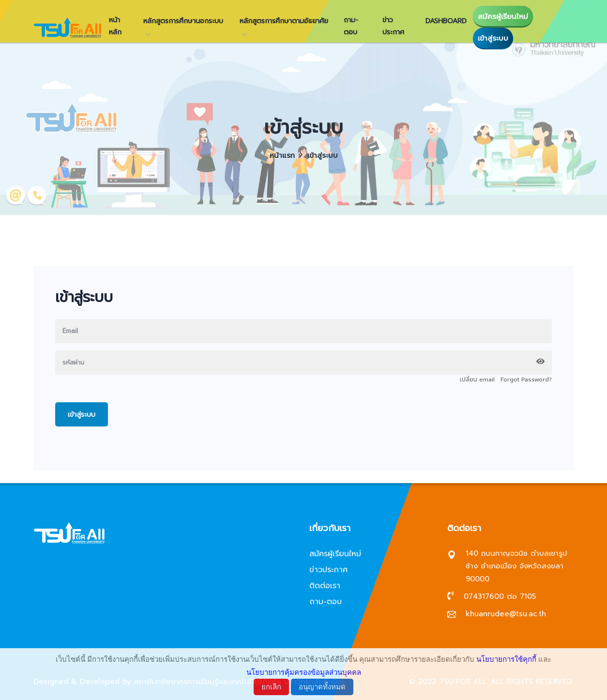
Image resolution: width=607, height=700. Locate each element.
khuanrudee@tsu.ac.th (506, 614)
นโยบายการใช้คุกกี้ (506, 659)
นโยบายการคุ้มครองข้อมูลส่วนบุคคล (304, 672)
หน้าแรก (282, 155)
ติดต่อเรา (325, 586)
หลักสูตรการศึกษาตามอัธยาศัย (284, 21)
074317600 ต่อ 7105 (500, 596)
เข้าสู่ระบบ (493, 38)
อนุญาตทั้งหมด (322, 687)
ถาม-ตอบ (351, 26)
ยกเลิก (271, 687)
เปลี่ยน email (477, 380)
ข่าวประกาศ (393, 26)
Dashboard (446, 21)
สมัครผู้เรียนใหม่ (503, 16)
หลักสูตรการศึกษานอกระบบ (183, 21)
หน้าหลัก (115, 26)
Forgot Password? (526, 380)
